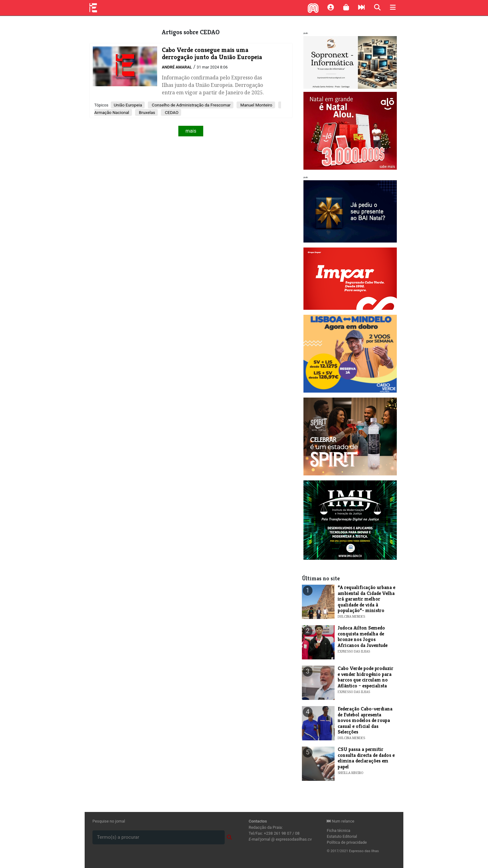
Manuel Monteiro (256, 105)
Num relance (340, 821)
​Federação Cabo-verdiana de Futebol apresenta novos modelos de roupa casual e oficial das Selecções (365, 720)
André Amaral (177, 67)
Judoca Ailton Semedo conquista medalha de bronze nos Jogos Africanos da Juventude (363, 636)
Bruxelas (146, 112)
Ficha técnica (339, 830)
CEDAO (171, 112)
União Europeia (128, 105)
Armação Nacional (112, 112)
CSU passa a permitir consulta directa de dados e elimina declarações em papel (366, 758)
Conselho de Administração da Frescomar (191, 105)
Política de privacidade (347, 842)
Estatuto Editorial (342, 836)
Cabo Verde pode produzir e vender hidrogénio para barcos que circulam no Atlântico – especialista (366, 677)
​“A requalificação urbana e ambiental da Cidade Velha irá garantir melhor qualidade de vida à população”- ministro (366, 599)
